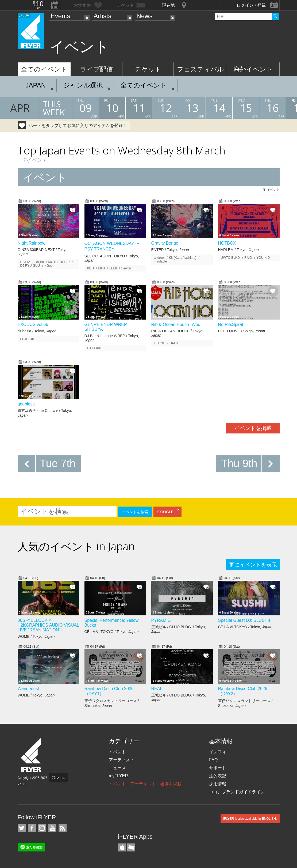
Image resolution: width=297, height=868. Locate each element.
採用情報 (218, 784)
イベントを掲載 (253, 428)
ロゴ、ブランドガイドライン (237, 792)
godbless (26, 404)
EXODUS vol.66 (33, 324)
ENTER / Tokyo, (170, 250)
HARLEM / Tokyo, (238, 250)
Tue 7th (58, 463)
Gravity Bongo (165, 243)
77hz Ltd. (58, 778)
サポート (218, 768)
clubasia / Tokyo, (37, 331)
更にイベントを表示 (253, 565)
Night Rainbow (32, 243)
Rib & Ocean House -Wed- (177, 324)
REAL (157, 689)
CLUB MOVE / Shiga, (242, 331)
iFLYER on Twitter (22, 828)
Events (61, 16)
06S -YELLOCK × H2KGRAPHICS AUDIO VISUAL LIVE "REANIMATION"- (48, 625)
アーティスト (122, 760)
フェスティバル (200, 69)
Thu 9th (239, 463)
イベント (117, 752)
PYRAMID (161, 620)
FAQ (213, 760)
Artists (103, 16)
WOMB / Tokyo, (36, 636)
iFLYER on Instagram (42, 828)
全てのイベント (44, 69)
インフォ (218, 752)
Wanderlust (28, 689)
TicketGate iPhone (131, 847)
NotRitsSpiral (231, 324)
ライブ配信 (96, 69)
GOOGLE (166, 512)
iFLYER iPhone (122, 847)
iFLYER (31, 755)
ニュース (117, 768)
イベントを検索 (135, 512)
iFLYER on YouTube (52, 828)
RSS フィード (63, 828)
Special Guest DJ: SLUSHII (244, 620)
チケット (148, 69)
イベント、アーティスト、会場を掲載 (145, 784)
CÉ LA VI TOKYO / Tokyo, (112, 632)
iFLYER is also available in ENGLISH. (250, 819)
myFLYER (118, 776)
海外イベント (253, 69)
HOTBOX (227, 243)
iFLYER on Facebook (32, 828)
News (144, 16)
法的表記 (218, 776)
